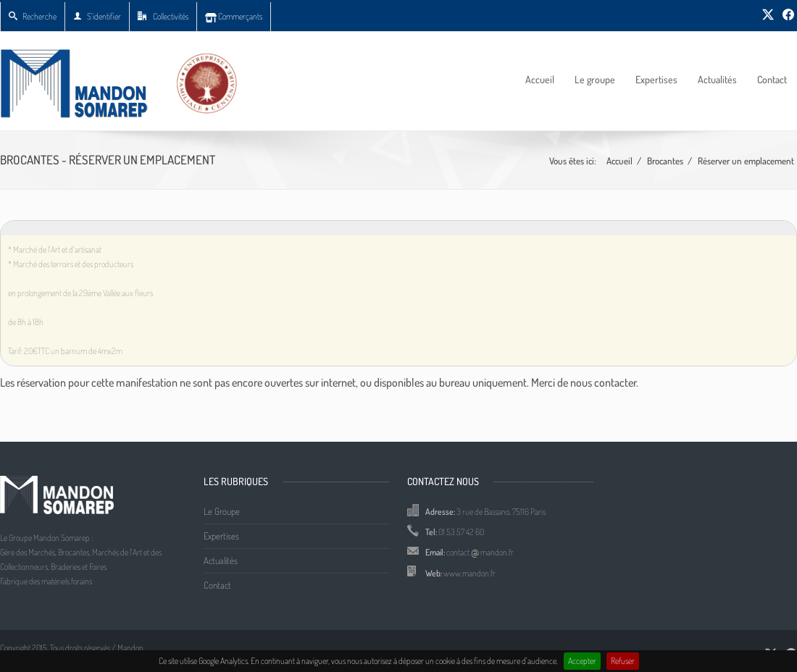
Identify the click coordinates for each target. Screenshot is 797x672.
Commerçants (234, 16)
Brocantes (665, 161)
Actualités (717, 79)
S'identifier (97, 16)
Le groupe (595, 79)
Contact (772, 79)
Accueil (540, 79)
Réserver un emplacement (746, 161)
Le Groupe (222, 511)
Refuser (623, 661)
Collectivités (163, 16)
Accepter (582, 661)
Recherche (33, 16)
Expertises (656, 79)
